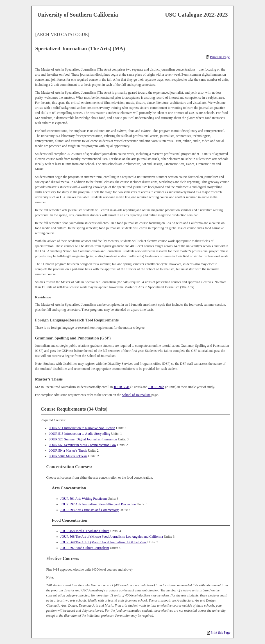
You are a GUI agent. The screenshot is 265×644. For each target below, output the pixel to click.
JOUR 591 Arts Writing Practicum (84, 499)
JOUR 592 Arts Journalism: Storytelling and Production (98, 504)
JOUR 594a (121, 387)
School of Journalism (136, 395)
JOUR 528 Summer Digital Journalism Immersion (83, 439)
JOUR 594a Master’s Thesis (68, 451)
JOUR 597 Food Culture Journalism (85, 548)
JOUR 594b (156, 387)
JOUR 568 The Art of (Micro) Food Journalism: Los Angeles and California (112, 537)
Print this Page (218, 57)
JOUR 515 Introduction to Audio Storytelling (80, 434)
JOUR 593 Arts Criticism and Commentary (90, 510)
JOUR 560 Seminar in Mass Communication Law (83, 445)
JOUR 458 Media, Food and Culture (85, 531)
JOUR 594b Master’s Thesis (68, 456)
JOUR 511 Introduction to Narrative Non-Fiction (82, 428)
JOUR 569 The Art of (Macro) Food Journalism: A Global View (104, 542)
